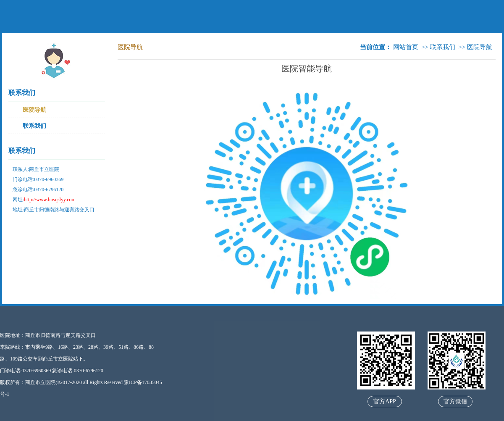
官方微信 (455, 401)
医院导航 (34, 110)
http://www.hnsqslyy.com (50, 200)
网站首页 (406, 47)
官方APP (385, 401)
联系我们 (34, 126)
